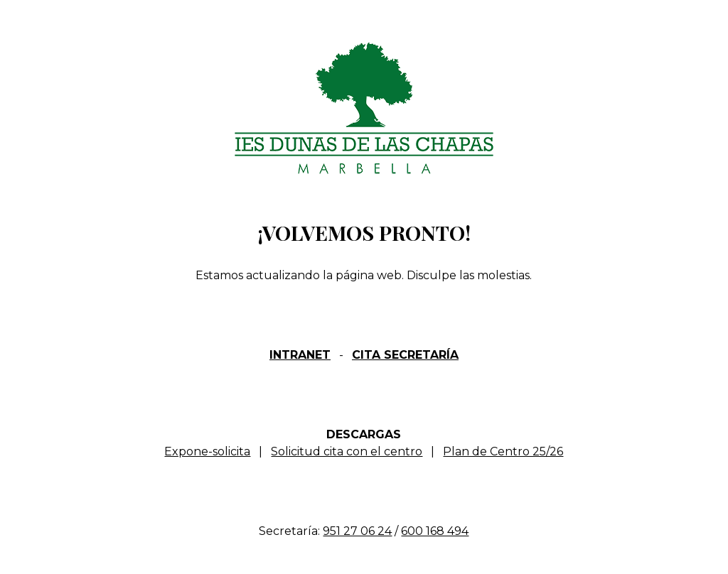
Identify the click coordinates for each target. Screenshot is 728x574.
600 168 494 (435, 531)
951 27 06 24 (357, 531)
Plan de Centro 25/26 (503, 451)
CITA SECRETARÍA (405, 355)
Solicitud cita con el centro (347, 451)
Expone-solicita (207, 451)
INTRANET (300, 355)
